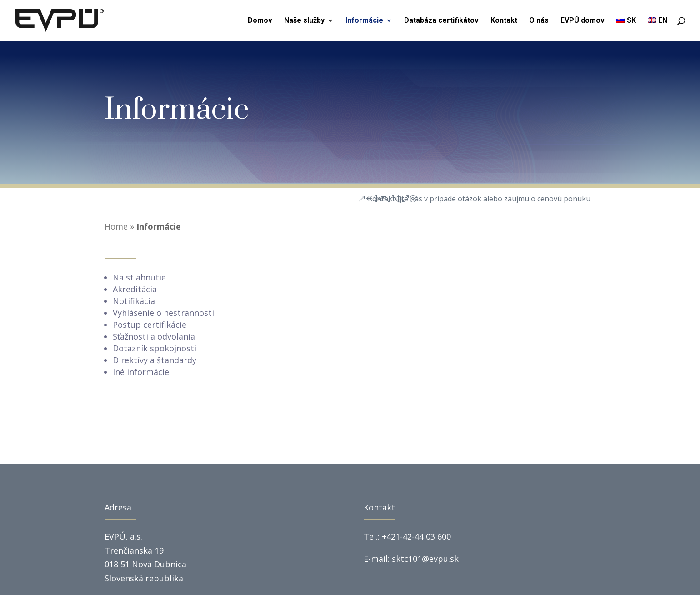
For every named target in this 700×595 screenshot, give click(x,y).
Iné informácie (141, 372)
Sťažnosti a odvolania (154, 336)
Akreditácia (135, 289)
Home (116, 226)
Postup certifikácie (150, 325)
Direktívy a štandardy (155, 360)
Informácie (364, 21)
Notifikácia (134, 301)
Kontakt (504, 21)
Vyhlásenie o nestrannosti (163, 313)
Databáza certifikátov (441, 21)
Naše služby (304, 21)
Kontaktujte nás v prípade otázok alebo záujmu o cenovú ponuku (479, 199)
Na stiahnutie (139, 277)
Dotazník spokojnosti (155, 348)
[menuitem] (626, 29)
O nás (539, 21)
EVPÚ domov (582, 21)
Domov (260, 21)
